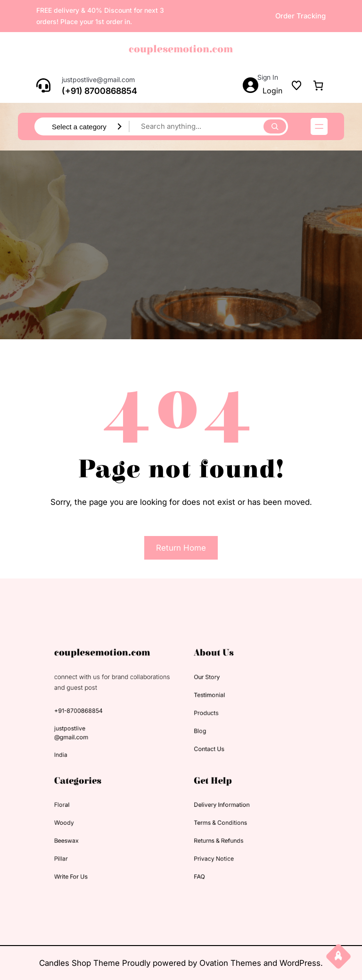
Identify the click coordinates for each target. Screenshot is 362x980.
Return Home (181, 548)
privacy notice (208, 842)
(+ (66, 91)
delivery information (214, 798)
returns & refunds (212, 828)
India (83, 758)
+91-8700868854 (97, 721)
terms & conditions (213, 813)
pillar (83, 842)
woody (85, 813)
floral (84, 798)
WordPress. (301, 963)
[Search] (275, 126)
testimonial (204, 708)
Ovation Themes (231, 963)
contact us (204, 752)
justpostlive (90, 736)
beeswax (87, 828)
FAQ (196, 857)
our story (202, 694)
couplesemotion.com (181, 49)
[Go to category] (120, 126)
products (202, 723)
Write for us (91, 857)
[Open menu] (319, 126)
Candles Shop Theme (81, 963)
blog (197, 738)
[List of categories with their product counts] (80, 127)
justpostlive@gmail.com (98, 80)
